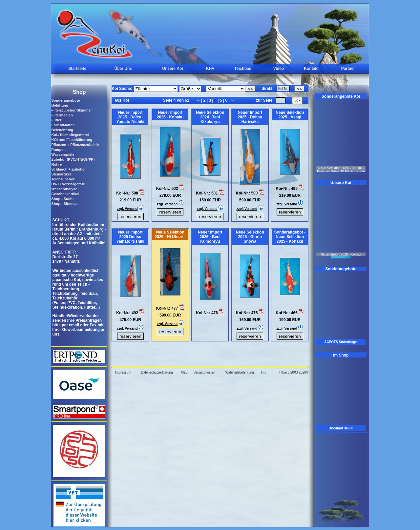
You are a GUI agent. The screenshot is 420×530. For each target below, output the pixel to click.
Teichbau (243, 69)
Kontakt (311, 69)
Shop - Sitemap (64, 204)
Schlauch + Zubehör (68, 169)
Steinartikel (61, 174)
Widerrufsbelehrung (240, 372)
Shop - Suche (63, 199)
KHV (210, 69)
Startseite (77, 69)
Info (264, 372)
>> (232, 101)
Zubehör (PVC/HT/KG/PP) (73, 159)
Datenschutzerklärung (157, 372)
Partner (348, 69)
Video (279, 69)
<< (199, 101)
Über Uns (123, 69)
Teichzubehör (63, 179)
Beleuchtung (62, 130)
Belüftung (60, 105)
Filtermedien (62, 115)
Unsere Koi (172, 69)
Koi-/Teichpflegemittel (70, 135)
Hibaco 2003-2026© (294, 372)
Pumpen (58, 150)
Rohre (56, 164)
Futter (56, 120)
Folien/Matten (63, 125)
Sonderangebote (65, 100)
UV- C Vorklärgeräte (68, 184)
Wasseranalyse (64, 189)
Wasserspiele (63, 154)
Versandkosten (204, 372)
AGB (184, 372)
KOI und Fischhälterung (72, 140)
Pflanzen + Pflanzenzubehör (75, 145)
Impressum (123, 372)
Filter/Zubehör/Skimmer (71, 110)
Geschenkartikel (65, 194)
